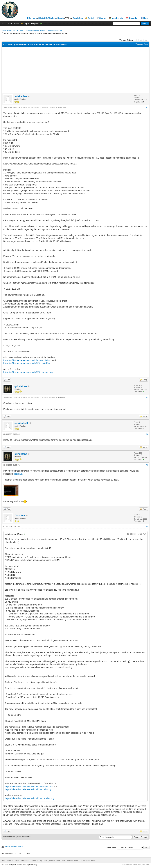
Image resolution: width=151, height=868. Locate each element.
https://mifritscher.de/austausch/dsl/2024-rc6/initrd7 (27, 360)
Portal (91, 18)
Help (146, 18)
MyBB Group (32, 865)
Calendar (133, 18)
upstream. (18, 474)
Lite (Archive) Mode (52, 860)
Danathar (20, 516)
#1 (147, 107)
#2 (147, 397)
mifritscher (21, 96)
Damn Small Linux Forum (35, 31)
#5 (147, 527)
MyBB (13, 865)
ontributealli (22, 423)
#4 (147, 465)
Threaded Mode (142, 44)
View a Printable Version (14, 847)
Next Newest (23, 837)
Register (35, 24)
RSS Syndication (88, 860)
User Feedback (53, 31)
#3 (147, 434)
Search (103, 18)
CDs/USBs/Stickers (47, 18)
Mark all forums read (71, 860)
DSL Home (32, 18)
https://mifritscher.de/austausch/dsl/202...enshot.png (28, 372)
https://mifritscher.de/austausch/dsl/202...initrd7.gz (27, 363)
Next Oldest (10, 837)
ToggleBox (78, 18)
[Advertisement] (75, 70)
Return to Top (37, 860)
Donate (61, 18)
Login (26, 24)
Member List (118, 18)
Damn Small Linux (22, 860)
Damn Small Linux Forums (12, 31)
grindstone (21, 386)
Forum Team (7, 860)
